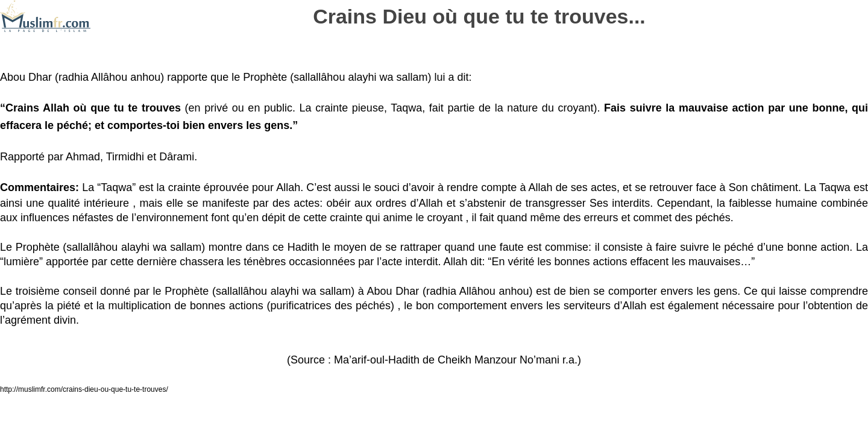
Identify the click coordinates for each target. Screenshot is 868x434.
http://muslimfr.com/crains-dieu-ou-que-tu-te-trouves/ (84, 389)
